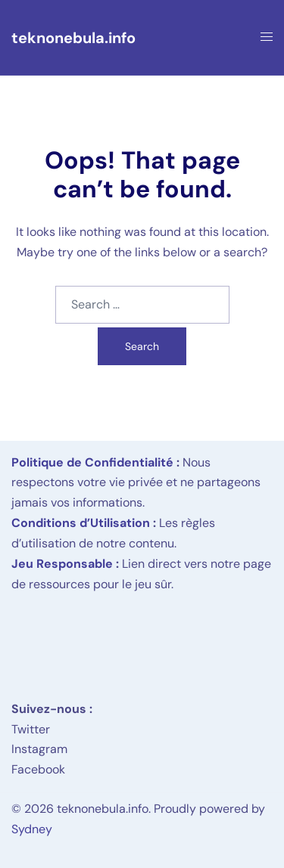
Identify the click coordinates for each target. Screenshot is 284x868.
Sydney (32, 829)
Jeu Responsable (62, 564)
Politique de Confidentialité (92, 462)
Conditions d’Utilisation (81, 523)
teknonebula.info (73, 38)
